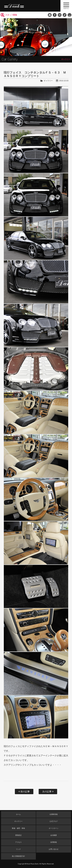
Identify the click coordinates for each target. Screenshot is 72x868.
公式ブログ (54, 821)
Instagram (60, 15)
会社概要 (54, 835)
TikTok (65, 15)
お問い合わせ (50, 15)
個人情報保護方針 (18, 856)
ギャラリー (48, 81)
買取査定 (18, 835)
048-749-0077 (70, 15)
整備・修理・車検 (18, 828)
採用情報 (54, 842)
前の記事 (24, 792)
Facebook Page (55, 15)
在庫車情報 (54, 814)
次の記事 (48, 792)
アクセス (18, 842)
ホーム (18, 814)
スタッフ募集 (11, 15)
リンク (18, 849)
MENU (66, 6)
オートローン (54, 828)
